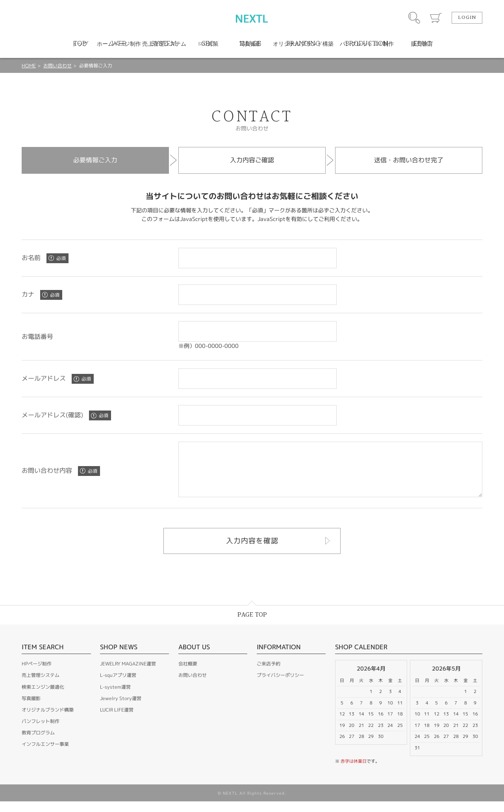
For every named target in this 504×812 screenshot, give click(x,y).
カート (436, 18)
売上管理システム (41, 686)
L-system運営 (115, 698)
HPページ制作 (37, 674)
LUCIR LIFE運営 (117, 720)
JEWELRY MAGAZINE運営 (128, 674)
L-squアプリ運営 (118, 686)
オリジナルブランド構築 (48, 720)
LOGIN (467, 18)
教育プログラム (38, 743)
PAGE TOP (252, 625)
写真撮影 (31, 709)
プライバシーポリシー (280, 686)
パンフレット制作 (41, 732)
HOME (29, 66)
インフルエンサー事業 (45, 755)
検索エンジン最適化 (43, 698)
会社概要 (188, 674)
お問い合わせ (57, 66)
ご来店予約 (269, 674)
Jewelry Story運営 (121, 709)
